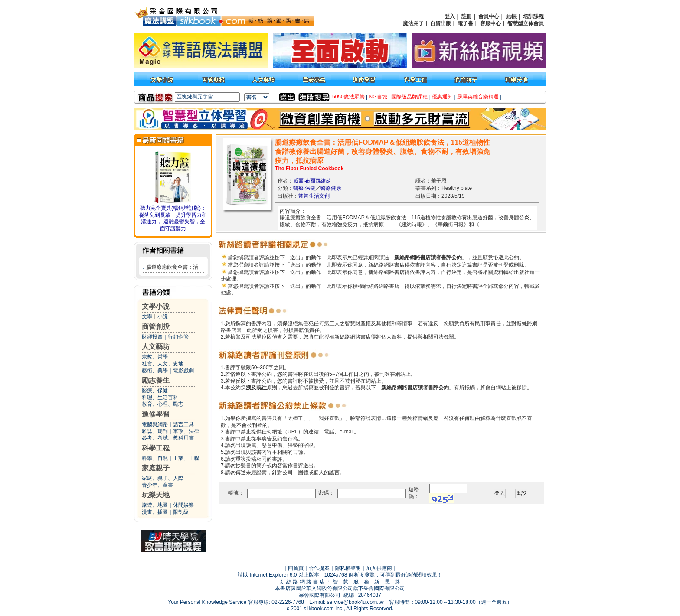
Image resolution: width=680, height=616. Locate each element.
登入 (450, 16)
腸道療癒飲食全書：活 (172, 267)
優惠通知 (442, 97)
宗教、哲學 (155, 357)
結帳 (511, 16)
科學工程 (156, 448)
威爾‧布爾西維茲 (312, 181)
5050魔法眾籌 (348, 97)
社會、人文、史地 (163, 364)
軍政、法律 (186, 431)
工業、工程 (186, 458)
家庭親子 (156, 468)
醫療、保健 (155, 391)
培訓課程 (533, 16)
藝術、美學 (155, 371)
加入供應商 (379, 568)
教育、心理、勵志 (163, 404)
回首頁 (296, 568)
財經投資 (152, 337)
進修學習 (156, 414)
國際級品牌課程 (409, 97)
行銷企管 (178, 337)
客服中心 (490, 23)
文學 (147, 316)
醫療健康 (331, 188)
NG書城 (378, 97)
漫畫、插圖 (155, 512)
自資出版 (441, 23)
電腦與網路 (155, 424)
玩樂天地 (156, 495)
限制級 (181, 512)
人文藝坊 (156, 347)
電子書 (465, 23)
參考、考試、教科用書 (168, 438)
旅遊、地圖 (155, 505)
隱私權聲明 (348, 568)
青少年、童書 (157, 485)
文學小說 (156, 306)
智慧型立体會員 (526, 23)
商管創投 (156, 327)
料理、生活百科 (160, 398)
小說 (163, 316)
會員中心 (489, 16)
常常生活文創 (314, 196)
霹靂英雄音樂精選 (478, 97)
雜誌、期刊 (155, 431)
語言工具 (183, 424)
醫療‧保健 (304, 188)
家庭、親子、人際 (163, 478)
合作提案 (319, 568)
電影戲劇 (183, 371)
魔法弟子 (413, 23)
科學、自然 (155, 458)
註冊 (467, 16)
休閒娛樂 (183, 505)
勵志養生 (156, 380)
